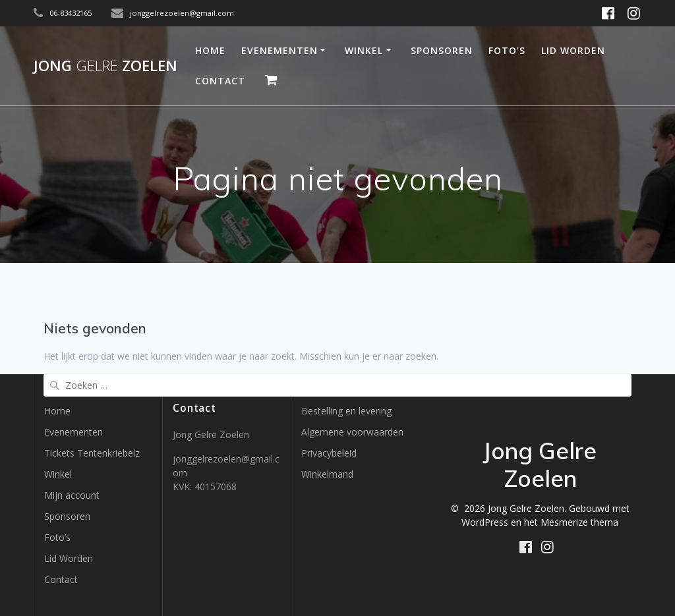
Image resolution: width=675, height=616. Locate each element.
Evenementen (279, 50)
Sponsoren (442, 50)
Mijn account (72, 495)
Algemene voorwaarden (352, 432)
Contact (220, 81)
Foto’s (507, 50)
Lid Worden (573, 50)
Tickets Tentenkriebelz (92, 453)
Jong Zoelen (105, 66)
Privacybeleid (329, 453)
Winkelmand (327, 474)
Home (210, 50)
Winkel (364, 50)
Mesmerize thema (579, 522)
